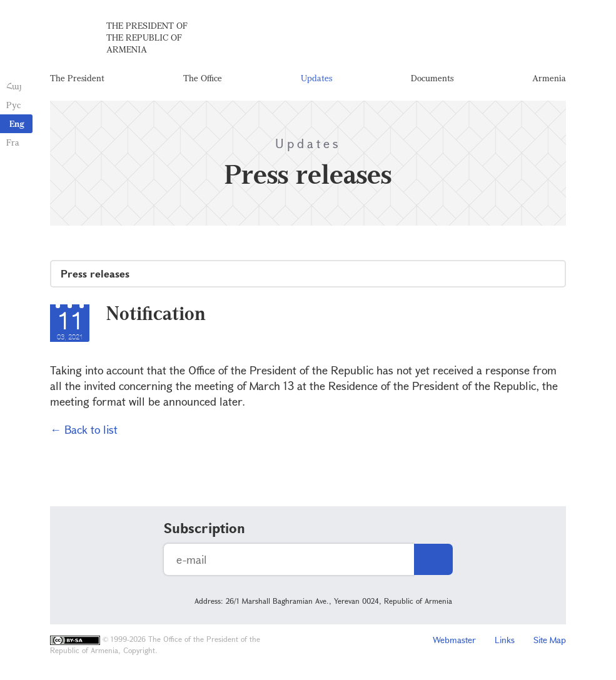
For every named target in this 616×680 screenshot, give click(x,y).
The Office (203, 78)
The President (77, 78)
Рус (13, 105)
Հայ (14, 86)
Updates (316, 78)
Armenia (549, 78)
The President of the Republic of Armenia (147, 37)
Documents (432, 78)
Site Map (550, 640)
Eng (17, 123)
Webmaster (454, 640)
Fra (13, 142)
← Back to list (84, 429)
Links (505, 640)
